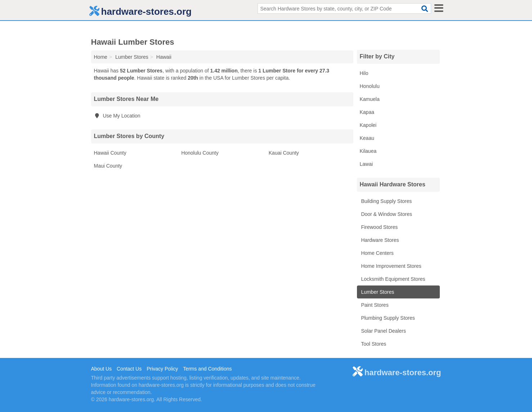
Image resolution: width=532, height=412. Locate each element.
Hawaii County (110, 153)
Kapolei (368, 125)
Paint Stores (374, 305)
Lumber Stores (377, 292)
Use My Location (117, 116)
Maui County (108, 166)
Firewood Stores (379, 227)
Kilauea (368, 151)
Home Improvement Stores (391, 266)
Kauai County (284, 153)
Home (101, 57)
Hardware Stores (379, 240)
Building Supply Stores (386, 201)
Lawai (366, 164)
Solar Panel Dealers (383, 331)
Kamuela (370, 99)
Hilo (364, 73)
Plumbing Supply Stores (387, 318)
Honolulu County (200, 153)
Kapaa (367, 112)
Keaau (367, 138)
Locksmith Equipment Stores (393, 279)
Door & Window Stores (386, 214)
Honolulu (370, 86)
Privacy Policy (162, 369)
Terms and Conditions (207, 369)
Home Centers (377, 253)
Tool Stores (373, 344)
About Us (102, 369)
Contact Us (129, 369)
